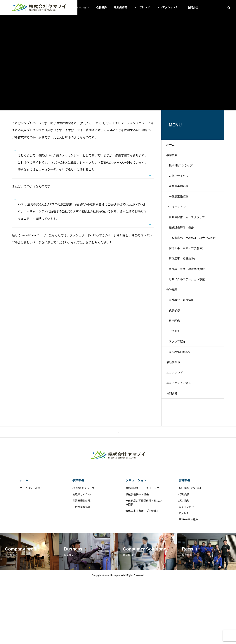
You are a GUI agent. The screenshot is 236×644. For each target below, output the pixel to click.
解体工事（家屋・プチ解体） (190, 275)
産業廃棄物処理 (182, 198)
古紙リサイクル (182, 185)
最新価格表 (120, 7)
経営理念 (177, 365)
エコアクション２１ (169, 7)
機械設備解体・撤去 (185, 249)
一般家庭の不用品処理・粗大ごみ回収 (193, 264)
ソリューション (80, 7)
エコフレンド (142, 7)
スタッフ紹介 (180, 391)
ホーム (173, 146)
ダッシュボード (80, 235)
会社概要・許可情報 (185, 339)
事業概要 (175, 159)
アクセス (177, 378)
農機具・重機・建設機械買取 (190, 301)
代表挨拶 (177, 352)
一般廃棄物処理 (182, 210)
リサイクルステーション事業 (190, 314)
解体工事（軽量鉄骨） (186, 288)
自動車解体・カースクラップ (190, 236)
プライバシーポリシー (32, 551)
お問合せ (193, 7)
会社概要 (101, 7)
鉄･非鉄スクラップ (184, 172)
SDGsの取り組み (183, 404)
